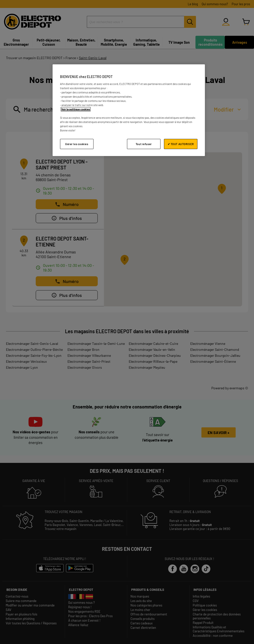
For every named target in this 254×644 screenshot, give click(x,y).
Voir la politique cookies (76, 109)
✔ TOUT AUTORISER (181, 144)
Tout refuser (144, 144)
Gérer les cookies (77, 144)
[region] (129, 110)
